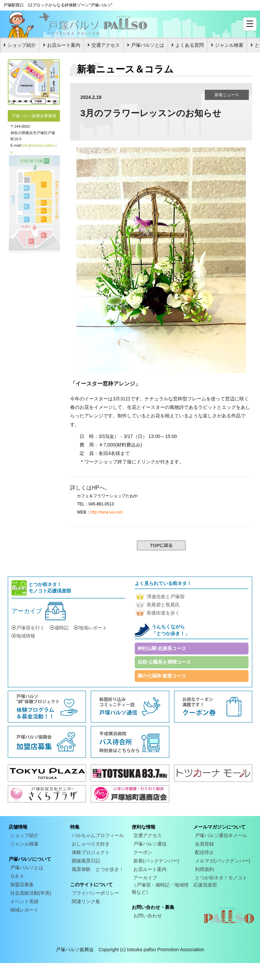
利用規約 (204, 869)
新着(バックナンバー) (156, 861)
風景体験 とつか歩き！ (98, 869)
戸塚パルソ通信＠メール (221, 835)
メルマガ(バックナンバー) (223, 861)
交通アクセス (106, 45)
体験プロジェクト (91, 852)
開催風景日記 (86, 861)
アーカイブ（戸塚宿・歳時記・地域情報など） (160, 885)
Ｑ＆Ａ (17, 876)
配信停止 (204, 852)
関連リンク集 (86, 901)
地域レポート (90, 628)
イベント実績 (24, 901)
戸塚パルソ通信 (150, 844)
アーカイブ (27, 611)
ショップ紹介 (22, 45)
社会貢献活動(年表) (31, 893)
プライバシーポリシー (95, 893)
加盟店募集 (22, 884)
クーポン (143, 852)
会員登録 (204, 844)
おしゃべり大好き (91, 844)
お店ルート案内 (64, 45)
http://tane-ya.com (107, 512)
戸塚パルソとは (148, 45)
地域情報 (23, 636)
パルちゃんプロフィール (98, 835)
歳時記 (59, 628)
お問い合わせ (148, 916)
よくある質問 (190, 45)
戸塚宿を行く (28, 628)
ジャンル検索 (229, 45)
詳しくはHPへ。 (90, 488)
